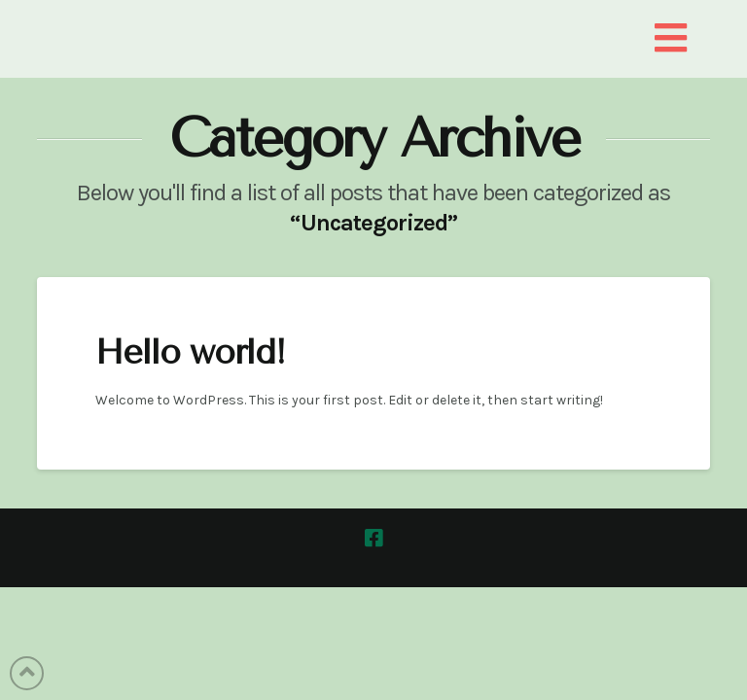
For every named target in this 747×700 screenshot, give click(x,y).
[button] (671, 39)
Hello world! (190, 352)
